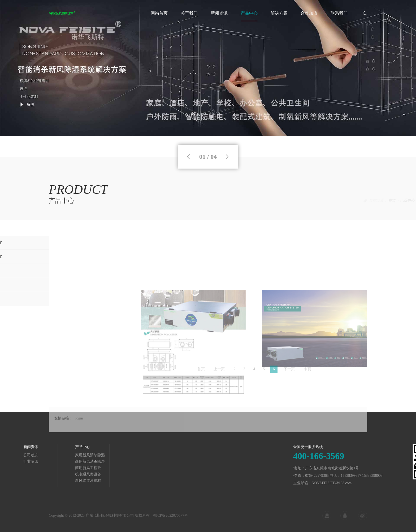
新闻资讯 (219, 13)
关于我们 (189, 13)
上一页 (219, 371)
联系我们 (339, 13)
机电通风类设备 (56, 474)
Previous (188, 157)
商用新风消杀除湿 (58, 462)
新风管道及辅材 (56, 481)
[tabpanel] (208, 68)
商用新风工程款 (56, 468)
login (79, 424)
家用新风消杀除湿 (58, 455)
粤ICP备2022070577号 (170, 518)
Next (227, 157)
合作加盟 (309, 13)
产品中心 (249, 13)
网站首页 (159, 13)
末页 (307, 371)
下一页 (289, 371)
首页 (345, 201)
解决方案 (279, 13)
